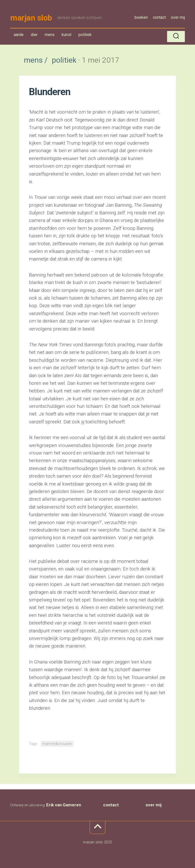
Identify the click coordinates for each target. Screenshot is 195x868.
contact (159, 17)
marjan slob (31, 18)
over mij (178, 17)
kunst (67, 35)
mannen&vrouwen (57, 744)
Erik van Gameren (64, 805)
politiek (85, 36)
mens (51, 36)
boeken (141, 17)
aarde (19, 35)
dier (34, 35)
